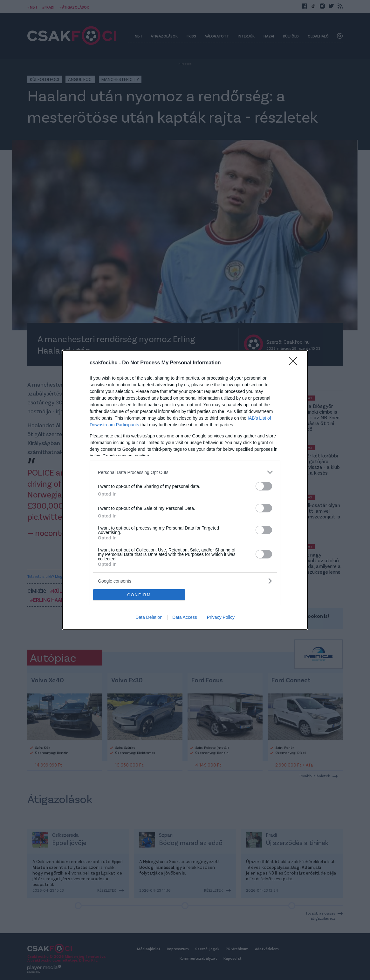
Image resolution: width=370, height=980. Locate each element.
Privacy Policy (221, 617)
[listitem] (185, 472)
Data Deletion (149, 617)
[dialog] (185, 490)
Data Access (185, 617)
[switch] (264, 486)
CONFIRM (139, 595)
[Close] (295, 363)
